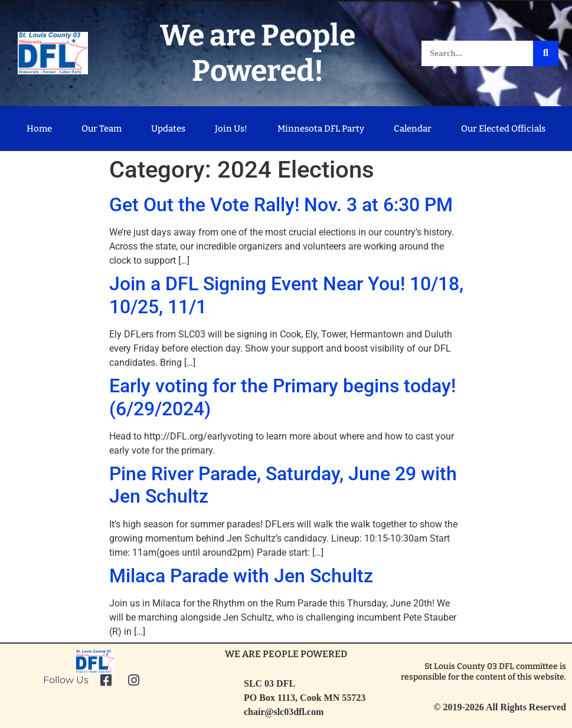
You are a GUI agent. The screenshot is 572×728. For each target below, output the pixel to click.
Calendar (413, 129)
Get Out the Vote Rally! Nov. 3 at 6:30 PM (281, 205)
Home (39, 129)
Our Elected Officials (503, 129)
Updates (168, 129)
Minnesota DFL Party (321, 129)
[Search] (546, 53)
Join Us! (231, 129)
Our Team (102, 129)
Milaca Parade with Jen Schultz (241, 576)
